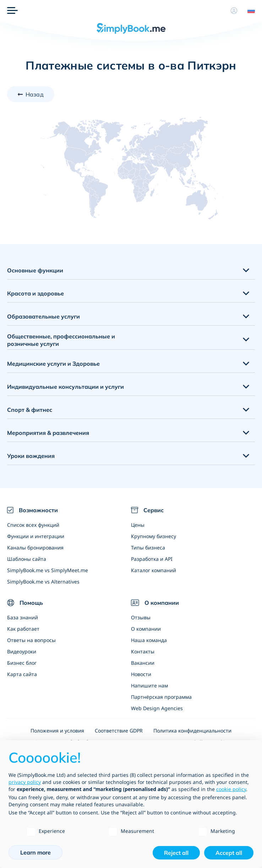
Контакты (143, 651)
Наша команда (149, 640)
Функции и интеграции (36, 536)
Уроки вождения (31, 456)
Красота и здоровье (36, 293)
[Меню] (12, 11)
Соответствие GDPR (119, 731)
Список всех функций (33, 525)
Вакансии (143, 663)
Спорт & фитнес (30, 410)
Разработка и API (152, 559)
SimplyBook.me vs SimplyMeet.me (48, 570)
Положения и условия (57, 731)
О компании (146, 629)
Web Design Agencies (157, 708)
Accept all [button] (229, 853)
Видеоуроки (22, 651)
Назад (35, 94)
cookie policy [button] (231, 789)
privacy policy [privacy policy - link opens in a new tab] (25, 782)
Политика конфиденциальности (192, 731)
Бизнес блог (22, 663)
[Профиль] (234, 11)
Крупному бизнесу (154, 536)
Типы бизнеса (148, 548)
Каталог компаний (154, 570)
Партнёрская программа (161, 697)
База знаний (23, 617)
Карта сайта (22, 674)
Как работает (23, 629)
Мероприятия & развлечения (48, 433)
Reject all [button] (176, 853)
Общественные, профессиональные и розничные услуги (61, 340)
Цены (138, 525)
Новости (141, 674)
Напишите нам (149, 685)
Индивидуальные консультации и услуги (65, 387)
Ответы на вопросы (31, 640)
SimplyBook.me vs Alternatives (43, 582)
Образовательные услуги (43, 316)
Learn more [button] (36, 852)
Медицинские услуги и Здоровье (53, 364)
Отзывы (141, 617)
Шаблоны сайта (27, 559)
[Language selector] (249, 11)
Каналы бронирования (35, 548)
